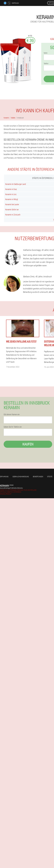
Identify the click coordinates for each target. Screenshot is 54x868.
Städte (50, 477)
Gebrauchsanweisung (21, 477)
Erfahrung (4, 477)
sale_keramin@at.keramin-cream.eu (11, 488)
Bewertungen (38, 477)
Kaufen (28, 444)
